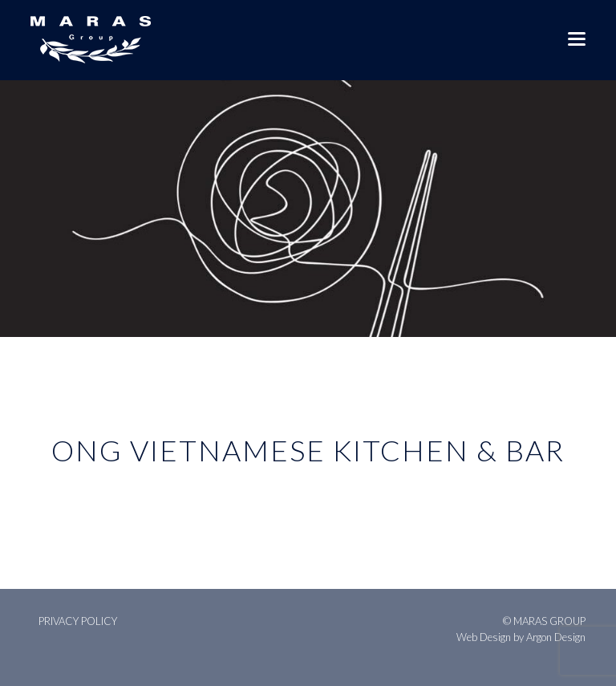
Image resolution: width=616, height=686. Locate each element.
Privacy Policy (78, 621)
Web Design (484, 637)
